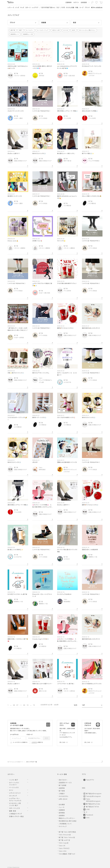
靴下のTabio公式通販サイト (16, 762)
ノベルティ (30, 30)
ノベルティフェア (43, 30)
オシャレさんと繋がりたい (88, 30)
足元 (74, 30)
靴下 (21, 30)
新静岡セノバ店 (28, 34)
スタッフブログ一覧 (32, 762)
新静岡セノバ (15, 34)
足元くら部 (56, 30)
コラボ (66, 30)
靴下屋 (13, 30)
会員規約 (34, 743)
